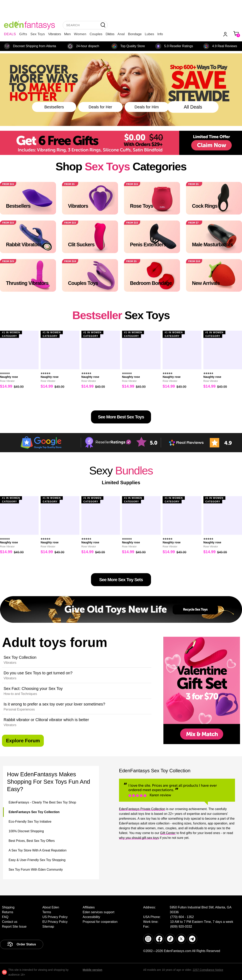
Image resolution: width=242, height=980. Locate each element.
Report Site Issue (14, 927)
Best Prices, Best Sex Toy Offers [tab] (32, 841)
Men (67, 34)
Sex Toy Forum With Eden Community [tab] (36, 870)
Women (80, 34)
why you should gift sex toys (139, 838)
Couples (96, 34)
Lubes (149, 34)
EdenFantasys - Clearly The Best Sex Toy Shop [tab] (42, 802)
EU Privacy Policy (55, 922)
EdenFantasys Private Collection (142, 809)
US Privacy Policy (55, 917)
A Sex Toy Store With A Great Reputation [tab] (38, 850)
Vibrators (55, 34)
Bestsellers (54, 107)
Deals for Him (147, 107)
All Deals (193, 107)
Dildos (110, 34)
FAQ (5, 917)
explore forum (23, 741)
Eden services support (98, 912)
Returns (8, 912)
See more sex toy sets (121, 580)
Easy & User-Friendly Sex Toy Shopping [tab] (37, 860)
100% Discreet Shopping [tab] (26, 831)
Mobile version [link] (92, 970)
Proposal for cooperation (100, 922)
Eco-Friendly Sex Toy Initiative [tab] (30, 822)
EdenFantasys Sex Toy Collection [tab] (34, 812)
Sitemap (48, 927)
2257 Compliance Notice (208, 970)
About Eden (51, 907)
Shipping (8, 907)
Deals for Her (100, 107)
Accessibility (91, 917)
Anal (121, 34)
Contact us (10, 922)
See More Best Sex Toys (121, 417)
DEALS (10, 34)
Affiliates (89, 907)
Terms (47, 912)
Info (160, 34)
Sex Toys (38, 34)
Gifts (23, 34)
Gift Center (168, 833)
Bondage (135, 34)
